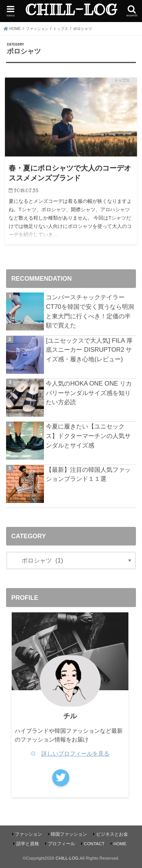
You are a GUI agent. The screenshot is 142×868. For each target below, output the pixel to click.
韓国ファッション (69, 834)
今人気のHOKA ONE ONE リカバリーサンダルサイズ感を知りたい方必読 (89, 393)
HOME (120, 844)
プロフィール (61, 844)
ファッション (28, 834)
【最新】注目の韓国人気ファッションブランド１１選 (88, 474)
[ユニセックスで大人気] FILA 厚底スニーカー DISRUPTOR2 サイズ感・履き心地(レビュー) (89, 350)
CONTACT (94, 844)
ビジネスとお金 (112, 834)
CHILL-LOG (71, 10)
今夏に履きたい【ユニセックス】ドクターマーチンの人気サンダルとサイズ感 (88, 436)
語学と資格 (28, 844)
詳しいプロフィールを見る (75, 754)
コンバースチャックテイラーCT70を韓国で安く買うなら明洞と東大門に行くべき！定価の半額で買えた (90, 311)
